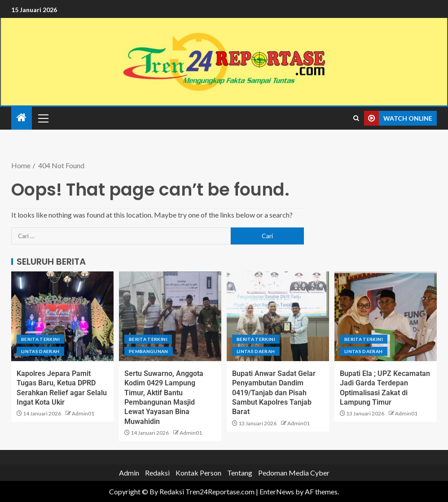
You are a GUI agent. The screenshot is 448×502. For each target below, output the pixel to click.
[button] (43, 118)
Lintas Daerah (40, 351)
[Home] (22, 118)
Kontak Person (198, 473)
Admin (129, 473)
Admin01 (83, 413)
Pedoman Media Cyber (294, 473)
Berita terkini (40, 339)
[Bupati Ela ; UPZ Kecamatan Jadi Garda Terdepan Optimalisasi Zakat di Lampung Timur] (386, 316)
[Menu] (43, 118)
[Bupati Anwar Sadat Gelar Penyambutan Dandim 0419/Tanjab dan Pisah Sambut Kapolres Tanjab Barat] (278, 316)
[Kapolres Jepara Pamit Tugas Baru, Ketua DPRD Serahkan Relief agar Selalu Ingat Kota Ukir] (62, 316)
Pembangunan (149, 351)
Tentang (240, 473)
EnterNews (277, 491)
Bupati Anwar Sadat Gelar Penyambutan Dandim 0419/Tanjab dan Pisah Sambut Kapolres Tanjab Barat (274, 393)
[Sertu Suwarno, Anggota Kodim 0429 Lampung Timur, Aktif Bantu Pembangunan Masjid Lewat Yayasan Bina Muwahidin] (170, 316)
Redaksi (157, 473)
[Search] (356, 118)
